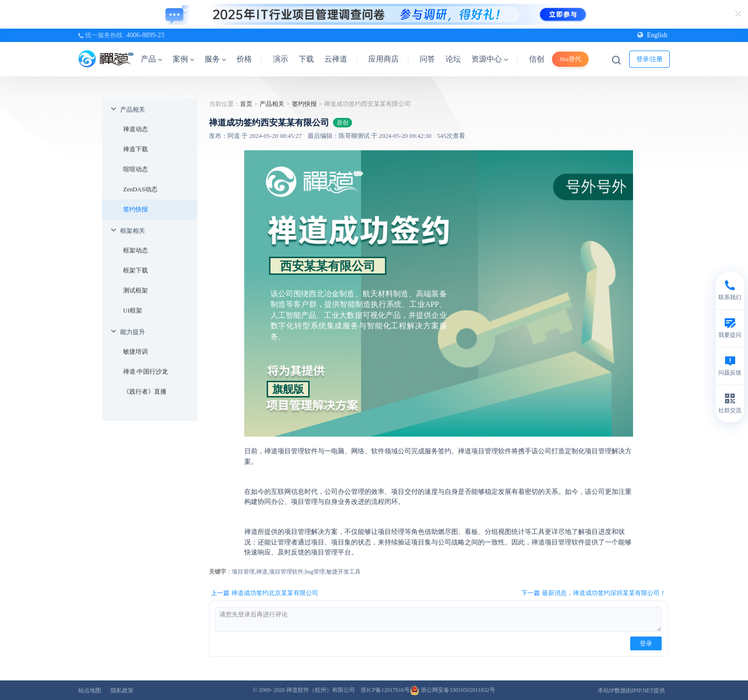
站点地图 (90, 690)
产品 (151, 59)
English (652, 35)
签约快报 (135, 209)
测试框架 (135, 290)
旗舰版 (288, 389)
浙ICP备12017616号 (385, 690)
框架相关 (133, 231)
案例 (183, 59)
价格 (244, 59)
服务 (215, 59)
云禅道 (336, 59)
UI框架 (133, 310)
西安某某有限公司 (328, 266)
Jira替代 (570, 59)
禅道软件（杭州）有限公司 (321, 690)
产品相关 (133, 110)
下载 (306, 59)
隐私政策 (122, 690)
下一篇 (594, 593)
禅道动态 (135, 129)
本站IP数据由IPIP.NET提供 (631, 690)
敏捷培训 (135, 351)
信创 (537, 59)
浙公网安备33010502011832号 (452, 690)
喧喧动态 (135, 169)
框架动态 (135, 250)
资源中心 (490, 59)
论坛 (453, 59)
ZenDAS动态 (140, 189)
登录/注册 (650, 59)
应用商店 (384, 59)
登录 (646, 643)
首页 (246, 104)
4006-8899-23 (145, 35)
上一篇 (265, 593)
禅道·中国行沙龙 (145, 371)
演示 (280, 59)
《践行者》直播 (145, 392)
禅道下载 (135, 149)
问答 (427, 59)
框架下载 (135, 270)
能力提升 (133, 332)
